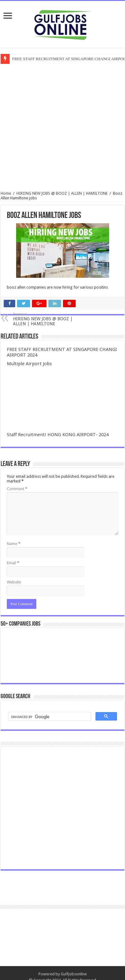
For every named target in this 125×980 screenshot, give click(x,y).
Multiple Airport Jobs (29, 364)
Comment (17, 489)
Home (6, 193)
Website (14, 582)
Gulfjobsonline (74, 974)
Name (14, 544)
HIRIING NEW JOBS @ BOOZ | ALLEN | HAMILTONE (62, 193)
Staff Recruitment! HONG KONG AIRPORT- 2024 (58, 435)
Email (13, 563)
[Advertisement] (58, 808)
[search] (49, 717)
